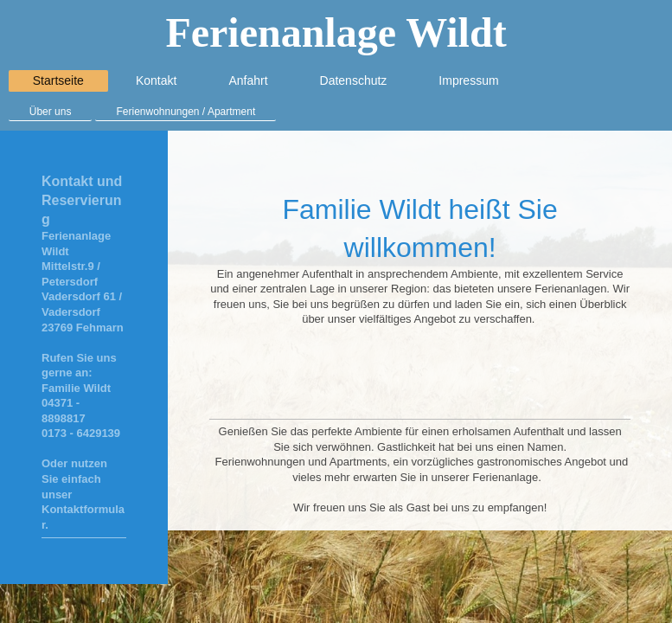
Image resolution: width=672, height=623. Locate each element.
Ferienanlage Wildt (336, 32)
